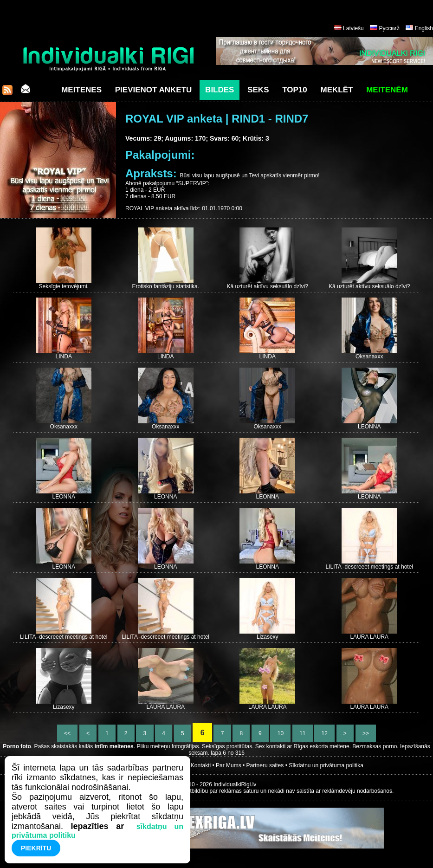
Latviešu (353, 28)
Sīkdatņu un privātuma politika (326, 765)
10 (280, 733)
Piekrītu (36, 848)
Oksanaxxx (369, 356)
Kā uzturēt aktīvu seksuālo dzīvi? (268, 286)
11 (303, 733)
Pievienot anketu (154, 90)
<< (68, 733)
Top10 (295, 90)
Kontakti (201, 765)
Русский (389, 28)
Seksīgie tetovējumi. (64, 286)
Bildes (220, 90)
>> (366, 733)
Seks (258, 90)
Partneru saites (265, 765)
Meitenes (81, 90)
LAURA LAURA (369, 637)
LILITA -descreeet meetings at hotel (369, 567)
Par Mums (229, 765)
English (424, 28)
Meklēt (337, 90)
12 (324, 733)
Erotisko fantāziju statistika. (165, 286)
